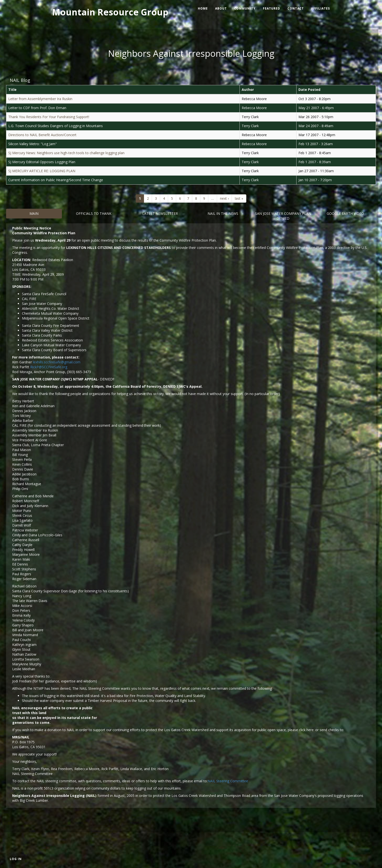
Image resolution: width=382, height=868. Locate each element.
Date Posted (309, 90)
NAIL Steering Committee (228, 781)
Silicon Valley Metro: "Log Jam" (33, 144)
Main (34, 213)
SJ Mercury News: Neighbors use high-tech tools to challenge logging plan (66, 153)
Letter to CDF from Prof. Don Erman (37, 108)
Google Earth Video (345, 213)
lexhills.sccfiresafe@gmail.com (57, 362)
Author (248, 90)
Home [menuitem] (203, 8)
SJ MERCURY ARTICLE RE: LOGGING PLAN (42, 171)
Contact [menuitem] (296, 8)
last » (239, 198)
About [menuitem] (221, 8)
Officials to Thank (94, 213)
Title (12, 90)
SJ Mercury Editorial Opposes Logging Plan (42, 162)
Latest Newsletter (160, 213)
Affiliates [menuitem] (320, 8)
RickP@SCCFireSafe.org (49, 367)
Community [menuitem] (245, 8)
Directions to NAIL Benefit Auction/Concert (42, 135)
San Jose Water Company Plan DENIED (283, 216)
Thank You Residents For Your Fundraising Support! (49, 117)
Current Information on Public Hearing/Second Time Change (56, 180)
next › (224, 198)
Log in (16, 859)
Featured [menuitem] (272, 8)
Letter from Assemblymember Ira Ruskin (40, 99)
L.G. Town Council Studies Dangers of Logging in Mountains (56, 126)
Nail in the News (223, 213)
